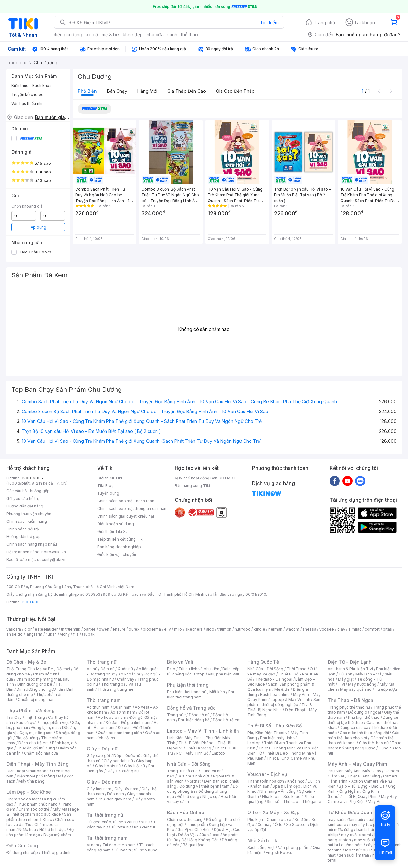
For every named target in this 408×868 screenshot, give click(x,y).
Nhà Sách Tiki (263, 840)
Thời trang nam (104, 700)
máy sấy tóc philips (367, 824)
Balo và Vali (180, 662)
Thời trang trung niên (117, 689)
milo (178, 629)
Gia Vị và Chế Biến (194, 830)
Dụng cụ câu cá (354, 728)
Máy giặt (346, 679)
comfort (372, 629)
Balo (171, 669)
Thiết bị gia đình (56, 853)
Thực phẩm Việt (54, 722)
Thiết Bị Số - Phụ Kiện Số (274, 726)
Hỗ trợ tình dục (52, 830)
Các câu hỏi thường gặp (28, 491)
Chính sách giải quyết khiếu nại (126, 516)
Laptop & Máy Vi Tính (290, 700)
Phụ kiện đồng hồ (194, 720)
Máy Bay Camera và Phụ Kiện (362, 799)
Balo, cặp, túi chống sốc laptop (204, 671)
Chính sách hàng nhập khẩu (32, 544)
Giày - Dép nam (104, 782)
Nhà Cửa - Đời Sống (189, 764)
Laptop (218, 753)
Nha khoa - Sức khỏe (281, 796)
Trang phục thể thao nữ (349, 707)
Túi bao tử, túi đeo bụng (136, 850)
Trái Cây (14, 717)
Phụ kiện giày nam (115, 799)
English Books (279, 853)
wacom (292, 629)
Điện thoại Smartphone (28, 771)
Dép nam (116, 794)
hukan (51, 634)
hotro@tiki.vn (54, 552)
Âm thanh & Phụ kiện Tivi (350, 669)
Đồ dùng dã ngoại (364, 712)
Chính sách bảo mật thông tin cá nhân (132, 509)
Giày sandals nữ (118, 761)
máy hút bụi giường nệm (361, 842)
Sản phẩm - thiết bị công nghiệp (284, 702)
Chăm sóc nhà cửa (41, 753)
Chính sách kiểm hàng (27, 521)
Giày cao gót (98, 756)
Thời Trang (297, 669)
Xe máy (265, 824)
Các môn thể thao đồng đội (364, 733)
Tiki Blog (106, 486)
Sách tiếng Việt (261, 847)
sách (172, 35)
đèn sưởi (355, 819)
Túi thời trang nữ (105, 815)
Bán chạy (117, 91)
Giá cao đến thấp (235, 91)
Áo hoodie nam (112, 717)
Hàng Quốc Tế (263, 662)
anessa (309, 629)
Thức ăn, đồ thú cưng (36, 748)
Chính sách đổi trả (23, 529)
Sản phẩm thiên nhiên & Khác (39, 817)
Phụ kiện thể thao (364, 717)
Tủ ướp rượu (386, 689)
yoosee (327, 629)
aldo (210, 629)
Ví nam (93, 845)
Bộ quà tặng (194, 845)
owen (104, 629)
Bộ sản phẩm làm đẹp (40, 832)
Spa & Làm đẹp (286, 786)
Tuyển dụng (108, 493)
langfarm (34, 634)
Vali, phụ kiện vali (223, 674)
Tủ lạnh (345, 674)
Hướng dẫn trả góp (24, 537)
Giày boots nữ (108, 766)
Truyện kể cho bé (28, 95)
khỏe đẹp (133, 35)
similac (355, 629)
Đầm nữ (107, 669)
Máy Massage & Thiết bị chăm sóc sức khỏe (43, 812)
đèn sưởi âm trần (354, 855)
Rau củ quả (26, 722)
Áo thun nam (98, 707)
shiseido (15, 634)
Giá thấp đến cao (187, 91)
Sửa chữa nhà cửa (194, 776)
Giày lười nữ (135, 766)
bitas (387, 629)
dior (28, 629)
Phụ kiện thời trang (188, 685)
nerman (275, 629)
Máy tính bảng (32, 781)
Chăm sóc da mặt (23, 799)
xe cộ (92, 35)
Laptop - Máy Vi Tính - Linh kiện (203, 731)
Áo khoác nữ (130, 674)
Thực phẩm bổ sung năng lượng (364, 745)
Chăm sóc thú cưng (185, 819)
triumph (224, 629)
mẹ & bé (110, 35)
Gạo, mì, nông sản (36, 733)
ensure (119, 629)
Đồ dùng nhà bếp (22, 853)
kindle (259, 629)
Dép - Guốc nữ (127, 756)
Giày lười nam (99, 789)
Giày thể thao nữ (374, 743)
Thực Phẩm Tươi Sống (30, 710)
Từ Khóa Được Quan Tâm (355, 812)
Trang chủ (324, 22)
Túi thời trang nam (107, 838)
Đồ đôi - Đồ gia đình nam (128, 722)
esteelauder (46, 629)
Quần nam (122, 707)
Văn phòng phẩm (294, 847)
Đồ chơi (63, 669)
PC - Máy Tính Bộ (192, 753)
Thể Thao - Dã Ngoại (351, 700)
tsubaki (89, 634)
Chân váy (126, 679)
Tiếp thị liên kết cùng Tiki (120, 539)
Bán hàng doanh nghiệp (119, 547)
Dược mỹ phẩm (57, 835)
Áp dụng (38, 227)
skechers (194, 629)
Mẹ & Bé (282, 689)
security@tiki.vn (52, 560)
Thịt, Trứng (35, 717)
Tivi (341, 684)
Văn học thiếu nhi (27, 103)
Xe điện (301, 819)
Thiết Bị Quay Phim (360, 796)
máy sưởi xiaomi (369, 840)
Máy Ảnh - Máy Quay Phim (357, 764)
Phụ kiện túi (144, 827)
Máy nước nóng (362, 684)
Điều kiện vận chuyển (117, 554)
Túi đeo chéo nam (119, 845)
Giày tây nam (126, 789)
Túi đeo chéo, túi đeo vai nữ (112, 822)
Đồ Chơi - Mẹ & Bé (26, 662)
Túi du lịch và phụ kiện (199, 669)
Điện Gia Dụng (22, 846)
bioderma (152, 629)
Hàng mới (147, 91)
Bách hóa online (275, 694)
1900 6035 (32, 602)
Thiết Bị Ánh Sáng (364, 776)
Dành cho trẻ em (34, 743)
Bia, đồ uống (27, 738)
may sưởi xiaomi (356, 835)
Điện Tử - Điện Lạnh (350, 662)
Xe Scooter (296, 824)
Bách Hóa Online (186, 812)
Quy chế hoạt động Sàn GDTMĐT (205, 478)
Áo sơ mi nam (123, 712)
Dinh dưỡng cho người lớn (40, 689)
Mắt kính (217, 692)
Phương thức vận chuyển (29, 514)
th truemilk (71, 629)
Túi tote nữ (121, 827)
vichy (65, 634)
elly (168, 629)
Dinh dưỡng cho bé (35, 684)
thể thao (189, 35)
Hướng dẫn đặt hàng (25, 506)
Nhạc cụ (210, 796)
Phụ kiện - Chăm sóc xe (269, 819)
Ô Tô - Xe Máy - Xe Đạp (273, 812)
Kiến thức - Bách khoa (32, 86)
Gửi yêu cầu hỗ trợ (23, 498)
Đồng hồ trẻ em (227, 720)
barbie (90, 629)
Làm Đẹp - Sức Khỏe (29, 792)
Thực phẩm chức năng (37, 804)
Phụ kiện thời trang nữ (187, 692)
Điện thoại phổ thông (36, 776)
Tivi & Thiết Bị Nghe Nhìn (280, 707)
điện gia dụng (68, 35)
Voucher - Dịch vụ (267, 774)
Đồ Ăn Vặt (187, 835)
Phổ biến (87, 91)
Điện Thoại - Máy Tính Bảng (37, 764)
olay (341, 629)
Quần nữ (125, 669)
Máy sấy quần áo (356, 689)
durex (134, 629)
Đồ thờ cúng (188, 796)
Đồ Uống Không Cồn (200, 840)
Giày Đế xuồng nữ (123, 771)
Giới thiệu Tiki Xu (113, 532)
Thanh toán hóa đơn (266, 781)
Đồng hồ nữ (199, 715)
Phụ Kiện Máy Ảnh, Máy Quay (354, 771)
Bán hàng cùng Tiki (192, 486)
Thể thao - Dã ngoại (274, 679)
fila (76, 634)
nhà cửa (155, 35)
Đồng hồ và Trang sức (191, 708)
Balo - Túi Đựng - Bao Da (362, 786)
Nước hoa (27, 830)
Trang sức (176, 715)
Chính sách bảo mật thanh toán (126, 501)
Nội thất (194, 781)
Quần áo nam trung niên (120, 733)
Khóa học (296, 781)
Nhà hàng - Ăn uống (278, 791)
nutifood (243, 629)
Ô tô (279, 824)
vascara (14, 629)
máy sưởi (336, 819)
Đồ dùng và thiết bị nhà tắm (204, 786)
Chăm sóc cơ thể (34, 809)
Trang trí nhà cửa (182, 771)
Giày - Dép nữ (102, 749)
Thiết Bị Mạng (199, 748)
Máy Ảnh (376, 802)
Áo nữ (92, 669)
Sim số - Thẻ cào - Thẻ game (294, 802)
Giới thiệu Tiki (110, 478)
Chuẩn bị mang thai (36, 700)
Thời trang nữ (102, 662)
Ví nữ (145, 822)
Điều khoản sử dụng (116, 524)
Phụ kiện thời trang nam (201, 694)
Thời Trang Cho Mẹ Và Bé (30, 669)
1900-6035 (32, 478)
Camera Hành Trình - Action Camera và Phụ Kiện (363, 781)
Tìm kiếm (269, 22)
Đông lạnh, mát (45, 728)
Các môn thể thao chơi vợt (364, 735)
